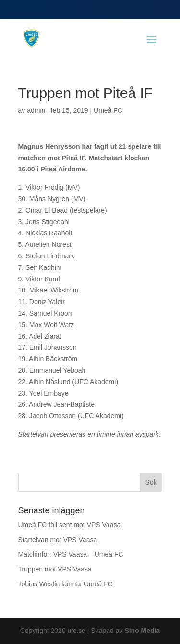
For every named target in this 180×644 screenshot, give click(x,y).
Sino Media (142, 631)
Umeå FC (108, 110)
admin (36, 110)
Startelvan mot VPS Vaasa (58, 540)
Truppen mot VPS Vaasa (55, 569)
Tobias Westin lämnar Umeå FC (66, 584)
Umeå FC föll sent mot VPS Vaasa (70, 525)
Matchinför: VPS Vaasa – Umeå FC (71, 554)
